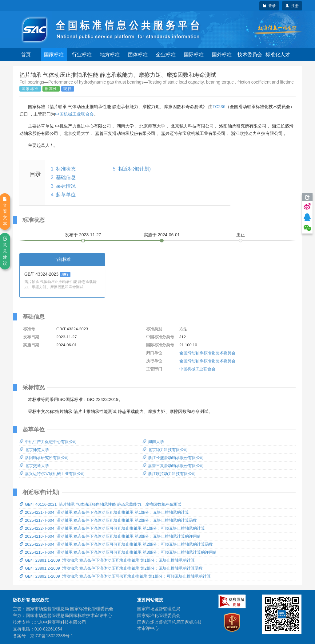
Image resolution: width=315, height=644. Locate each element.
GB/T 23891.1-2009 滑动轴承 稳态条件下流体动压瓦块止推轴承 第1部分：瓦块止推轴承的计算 (107, 560)
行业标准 (82, 55)
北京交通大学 (34, 466)
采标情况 (66, 186)
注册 (292, 6)
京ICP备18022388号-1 (52, 636)
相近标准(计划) (135, 169)
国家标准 (54, 55)
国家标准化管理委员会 (159, 615)
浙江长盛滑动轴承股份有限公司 (173, 458)
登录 (269, 6)
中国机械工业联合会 (74, 114)
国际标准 (194, 55)
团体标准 (138, 55)
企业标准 (166, 55)
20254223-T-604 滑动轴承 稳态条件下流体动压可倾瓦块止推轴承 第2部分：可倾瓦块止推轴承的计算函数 (116, 544)
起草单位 (66, 195)
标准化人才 (278, 55)
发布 (83, 235)
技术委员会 (250, 55)
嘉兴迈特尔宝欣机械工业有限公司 (52, 474)
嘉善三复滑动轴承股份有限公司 (173, 466)
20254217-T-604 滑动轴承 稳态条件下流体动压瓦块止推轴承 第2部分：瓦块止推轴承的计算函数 (108, 520)
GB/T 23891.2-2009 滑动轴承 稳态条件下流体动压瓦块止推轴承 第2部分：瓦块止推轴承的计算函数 (111, 568)
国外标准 (222, 55)
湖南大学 (153, 442)
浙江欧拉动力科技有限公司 (169, 474)
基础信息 (66, 177)
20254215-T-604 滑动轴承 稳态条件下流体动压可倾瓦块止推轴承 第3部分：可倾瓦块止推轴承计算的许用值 (118, 552)
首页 (26, 55)
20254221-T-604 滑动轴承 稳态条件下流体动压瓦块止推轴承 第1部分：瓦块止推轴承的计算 (104, 512)
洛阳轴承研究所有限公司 (44, 458)
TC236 (219, 107)
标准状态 (66, 169)
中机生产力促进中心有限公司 (48, 442)
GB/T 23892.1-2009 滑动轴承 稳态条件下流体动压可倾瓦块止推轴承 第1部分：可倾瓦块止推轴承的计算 (115, 576)
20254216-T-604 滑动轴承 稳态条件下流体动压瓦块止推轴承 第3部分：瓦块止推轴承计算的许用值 (110, 536)
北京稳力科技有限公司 (165, 450)
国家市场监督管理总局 (159, 609)
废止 (241, 235)
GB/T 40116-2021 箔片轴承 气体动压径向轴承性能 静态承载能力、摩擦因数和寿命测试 (100, 504)
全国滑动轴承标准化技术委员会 (207, 353)
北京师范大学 (34, 450)
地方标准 (110, 55)
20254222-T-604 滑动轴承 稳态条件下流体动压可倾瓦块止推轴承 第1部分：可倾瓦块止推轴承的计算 (112, 528)
